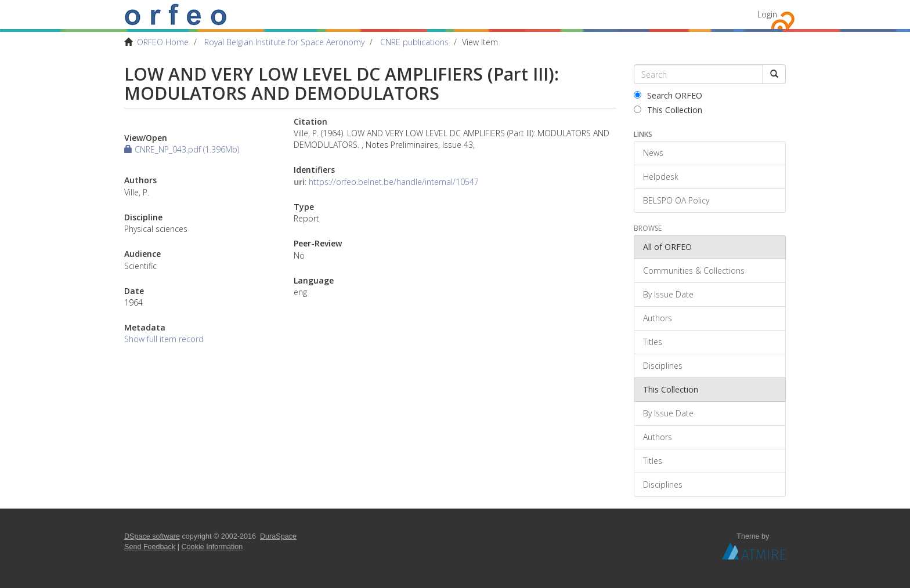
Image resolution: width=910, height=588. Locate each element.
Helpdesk (661, 177)
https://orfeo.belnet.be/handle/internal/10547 (394, 182)
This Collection (668, 110)
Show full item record (164, 339)
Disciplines (663, 366)
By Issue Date (668, 294)
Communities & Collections (694, 271)
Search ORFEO (668, 95)
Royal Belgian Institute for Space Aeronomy (284, 42)
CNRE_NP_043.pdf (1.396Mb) (182, 149)
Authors (658, 318)
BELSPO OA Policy (676, 200)
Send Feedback (150, 547)
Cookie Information (212, 547)
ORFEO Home (163, 42)
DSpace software (152, 536)
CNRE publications (414, 42)
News (653, 153)
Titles (653, 342)
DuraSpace (278, 536)
